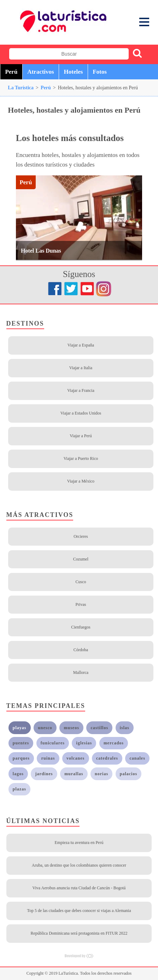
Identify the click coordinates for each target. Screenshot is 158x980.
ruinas (48, 758)
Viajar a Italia (81, 368)
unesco (45, 728)
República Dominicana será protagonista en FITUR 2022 (79, 933)
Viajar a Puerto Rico (81, 458)
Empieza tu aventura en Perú (79, 843)
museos (71, 728)
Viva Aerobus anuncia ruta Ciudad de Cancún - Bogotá (79, 888)
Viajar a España (81, 345)
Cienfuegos (81, 627)
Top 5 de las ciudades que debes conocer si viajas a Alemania (79, 911)
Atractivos (41, 72)
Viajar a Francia (81, 390)
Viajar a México (81, 481)
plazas (19, 789)
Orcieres (81, 536)
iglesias (84, 743)
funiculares (53, 743)
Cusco (81, 582)
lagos (18, 774)
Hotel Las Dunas (41, 251)
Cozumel (81, 559)
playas (20, 728)
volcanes (75, 758)
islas (125, 728)
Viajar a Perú (81, 436)
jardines (44, 774)
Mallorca (81, 672)
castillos (99, 728)
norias (101, 774)
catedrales (107, 758)
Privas (81, 604)
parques (21, 758)
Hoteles (74, 72)
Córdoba (81, 650)
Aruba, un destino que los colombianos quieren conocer (79, 865)
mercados (114, 743)
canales (137, 758)
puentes (21, 743)
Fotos (100, 72)
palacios (128, 774)
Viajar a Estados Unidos (81, 413)
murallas (74, 774)
